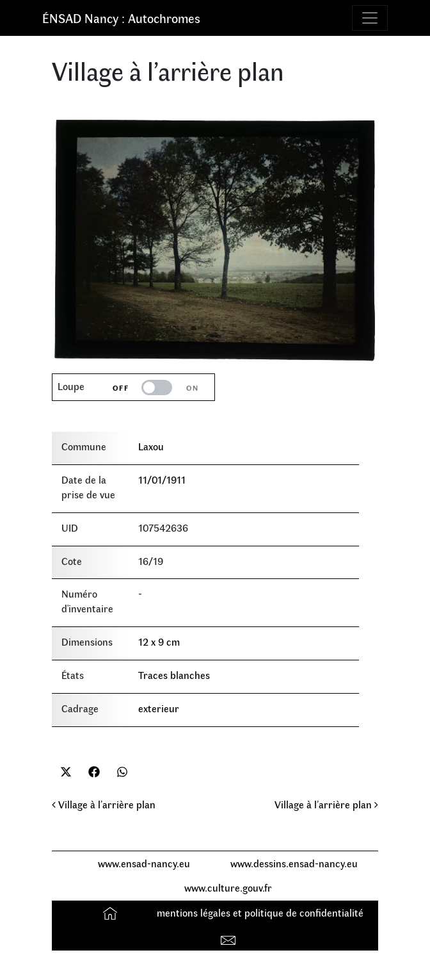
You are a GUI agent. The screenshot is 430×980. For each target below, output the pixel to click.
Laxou (151, 446)
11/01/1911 (162, 479)
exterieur (159, 708)
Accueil (112, 912)
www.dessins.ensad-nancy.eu (294, 863)
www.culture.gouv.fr (228, 887)
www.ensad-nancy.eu (144, 863)
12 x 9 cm (159, 641)
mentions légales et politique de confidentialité (260, 912)
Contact (229, 937)
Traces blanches (174, 675)
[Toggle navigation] (370, 18)
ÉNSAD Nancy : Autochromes (121, 18)
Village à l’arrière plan (104, 804)
